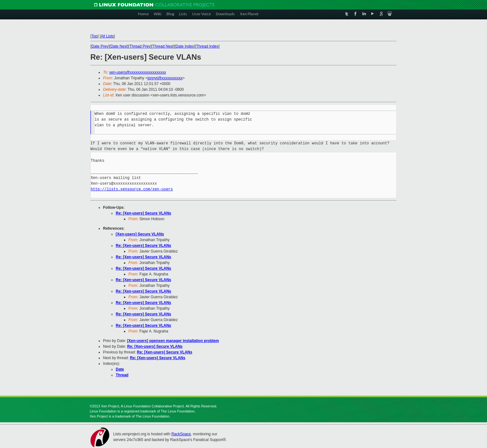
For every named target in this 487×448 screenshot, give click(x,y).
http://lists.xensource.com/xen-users (132, 189)
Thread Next (163, 46)
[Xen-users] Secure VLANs (140, 234)
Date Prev (100, 46)
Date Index (185, 46)
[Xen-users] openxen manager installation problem (173, 341)
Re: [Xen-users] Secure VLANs (143, 213)
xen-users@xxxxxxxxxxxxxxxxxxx (138, 72)
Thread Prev (140, 46)
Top (94, 36)
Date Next (119, 46)
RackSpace (181, 434)
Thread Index (208, 46)
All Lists (107, 36)
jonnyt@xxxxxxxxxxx (165, 78)
